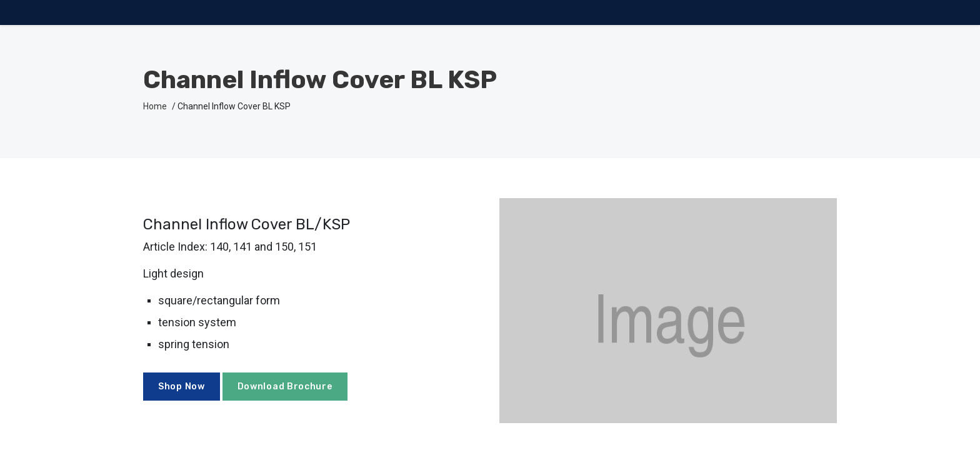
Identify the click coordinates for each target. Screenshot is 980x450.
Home (155, 106)
